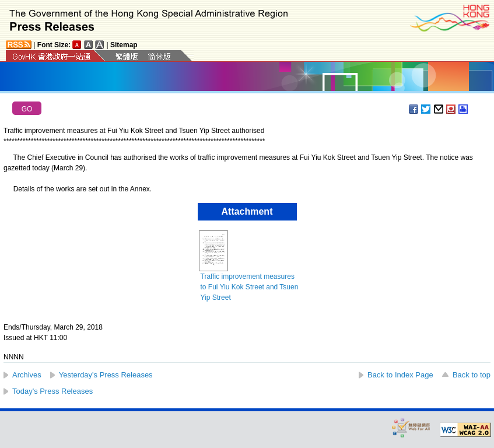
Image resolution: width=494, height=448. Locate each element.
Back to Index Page (400, 375)
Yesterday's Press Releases (106, 375)
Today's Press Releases (52, 391)
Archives (27, 375)
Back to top (472, 375)
